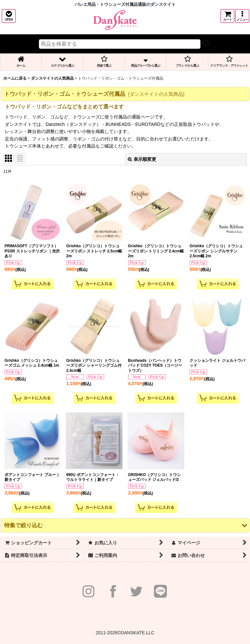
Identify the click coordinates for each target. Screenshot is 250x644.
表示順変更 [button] (142, 159)
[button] (9, 16)
